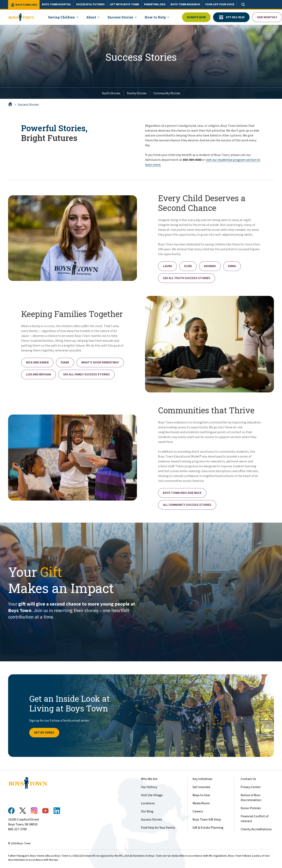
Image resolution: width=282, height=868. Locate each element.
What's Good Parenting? (100, 363)
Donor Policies (251, 808)
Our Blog (147, 811)
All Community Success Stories (187, 505)
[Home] (11, 105)
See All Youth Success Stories (187, 278)
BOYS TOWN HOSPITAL (57, 4)
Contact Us (248, 779)
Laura (167, 266)
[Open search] (243, 4)
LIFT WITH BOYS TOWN (124, 4)
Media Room (201, 803)
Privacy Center (251, 787)
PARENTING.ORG (155, 4)
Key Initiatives (202, 779)
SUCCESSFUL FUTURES (90, 4)
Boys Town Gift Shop (207, 820)
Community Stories (167, 93)
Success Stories (28, 105)
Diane (65, 363)
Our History (149, 787)
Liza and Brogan (38, 374)
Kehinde (210, 266)
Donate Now (196, 17)
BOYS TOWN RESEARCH (185, 4)
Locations (148, 803)
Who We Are (149, 779)
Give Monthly (267, 17)
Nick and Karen (37, 363)
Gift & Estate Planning (208, 828)
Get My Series (44, 733)
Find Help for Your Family (158, 828)
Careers (198, 811)
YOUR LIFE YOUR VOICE (220, 4)
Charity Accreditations (256, 829)
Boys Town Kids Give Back (182, 493)
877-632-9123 (231, 17)
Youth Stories (111, 93)
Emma (232, 266)
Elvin (188, 266)
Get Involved (201, 787)
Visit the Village (152, 795)
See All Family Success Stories (86, 374)
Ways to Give (201, 795)
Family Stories (137, 93)
